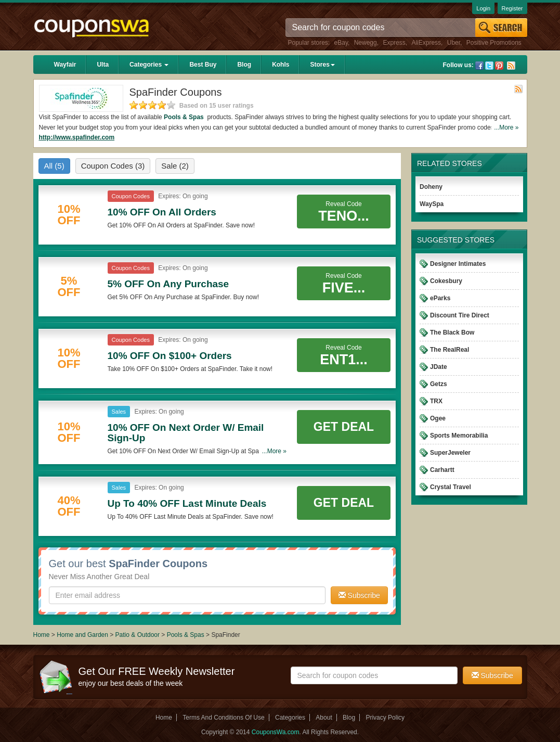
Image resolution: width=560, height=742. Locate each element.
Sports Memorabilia (459, 436)
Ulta (103, 65)
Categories (149, 65)
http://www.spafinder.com (77, 137)
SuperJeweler (450, 453)
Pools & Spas (185, 117)
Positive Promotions (494, 43)
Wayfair (65, 65)
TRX (436, 401)
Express (394, 43)
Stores (322, 65)
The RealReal (450, 350)
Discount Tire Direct (460, 315)
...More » (506, 127)
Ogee (438, 418)
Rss (511, 66)
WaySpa (432, 204)
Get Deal (344, 427)
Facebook (479, 66)
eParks (440, 298)
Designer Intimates (458, 264)
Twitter (489, 66)
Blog (244, 65)
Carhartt (442, 470)
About (324, 718)
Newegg (366, 43)
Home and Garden (83, 635)
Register (512, 8)
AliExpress (426, 43)
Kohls (281, 65)
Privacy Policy (385, 718)
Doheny (431, 187)
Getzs (439, 384)
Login (483, 8)
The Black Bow (452, 332)
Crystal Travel (451, 487)
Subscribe (359, 595)
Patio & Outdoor (139, 635)
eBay (341, 43)
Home (42, 635)
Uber (454, 43)
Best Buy (203, 65)
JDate (439, 367)
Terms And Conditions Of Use (223, 718)
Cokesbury (446, 281)
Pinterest (499, 66)
